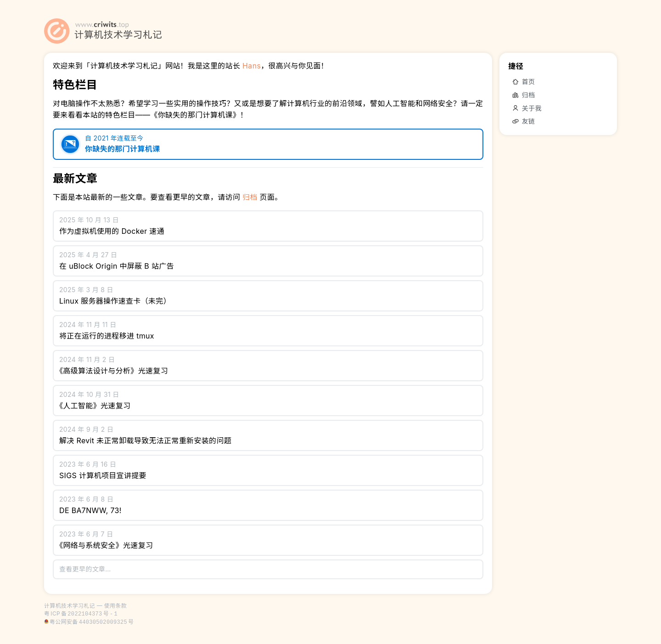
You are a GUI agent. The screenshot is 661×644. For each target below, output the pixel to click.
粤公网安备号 (92, 622)
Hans (252, 66)
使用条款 (115, 606)
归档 (250, 197)
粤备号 (81, 613)
